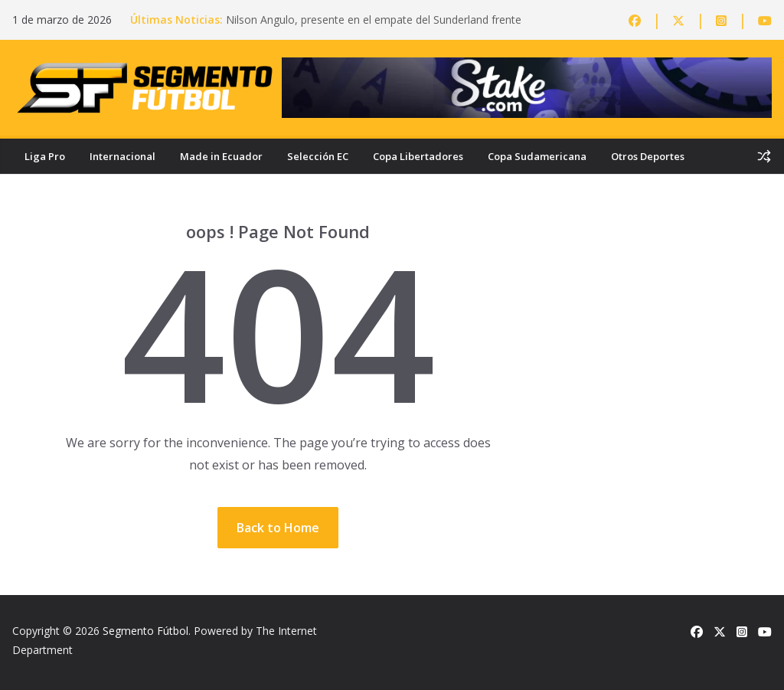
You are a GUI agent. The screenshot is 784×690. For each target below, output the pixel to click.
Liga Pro (45, 156)
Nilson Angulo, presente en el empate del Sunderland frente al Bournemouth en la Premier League (374, 27)
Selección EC (318, 156)
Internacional (122, 156)
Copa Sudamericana (537, 156)
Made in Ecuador (221, 156)
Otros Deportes (648, 156)
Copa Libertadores (418, 156)
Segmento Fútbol (145, 631)
